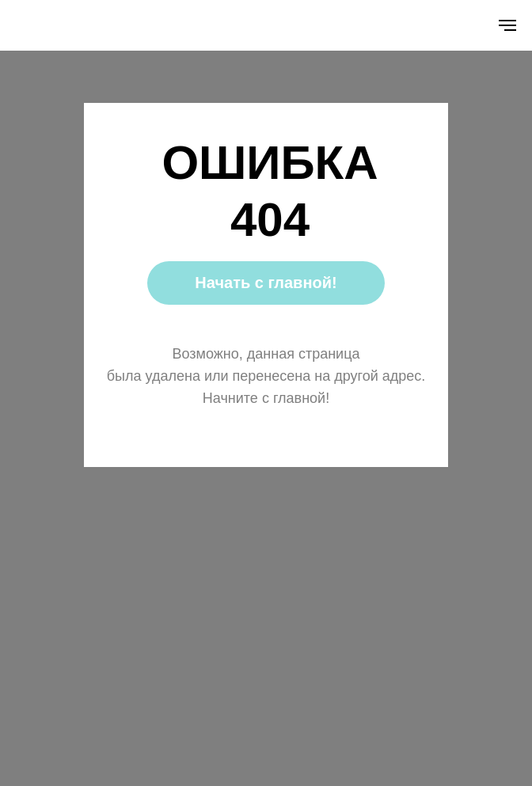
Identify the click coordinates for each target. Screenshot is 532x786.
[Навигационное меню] (507, 25)
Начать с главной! (266, 283)
